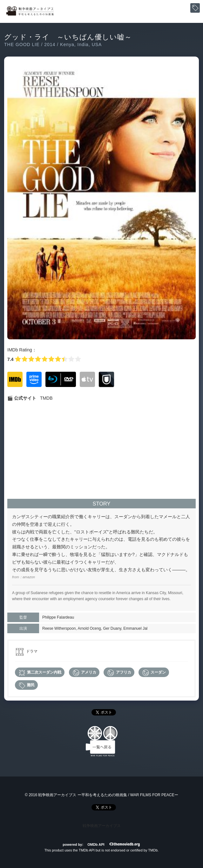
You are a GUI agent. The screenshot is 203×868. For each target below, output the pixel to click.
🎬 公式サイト (22, 398)
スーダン (154, 673)
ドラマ (32, 651)
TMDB (46, 398)
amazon (29, 577)
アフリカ (119, 673)
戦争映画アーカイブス (102, 826)
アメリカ (84, 673)
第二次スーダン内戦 (40, 673)
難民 (26, 685)
